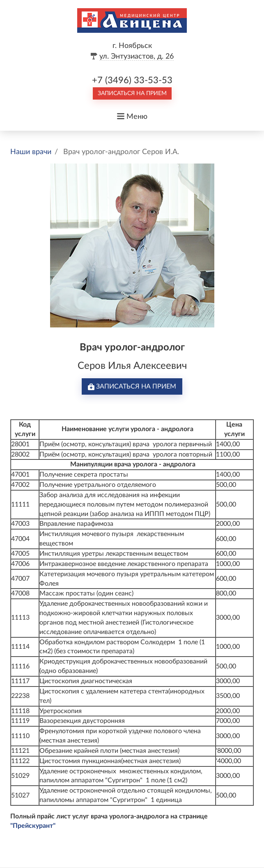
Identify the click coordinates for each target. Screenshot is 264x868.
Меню (137, 117)
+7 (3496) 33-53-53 (132, 80)
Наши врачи (31, 152)
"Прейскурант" (33, 826)
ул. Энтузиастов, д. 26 (137, 57)
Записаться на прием (132, 93)
